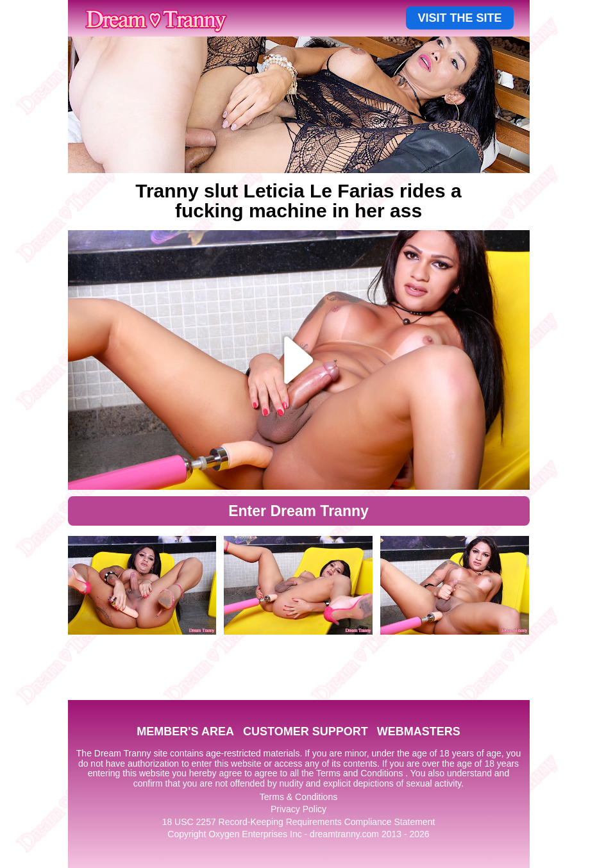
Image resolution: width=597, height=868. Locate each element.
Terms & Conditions (298, 797)
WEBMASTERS (419, 731)
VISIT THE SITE (459, 18)
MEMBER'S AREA (185, 731)
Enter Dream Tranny (298, 511)
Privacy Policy (298, 809)
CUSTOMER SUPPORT (306, 731)
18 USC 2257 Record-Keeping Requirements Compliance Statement (299, 822)
